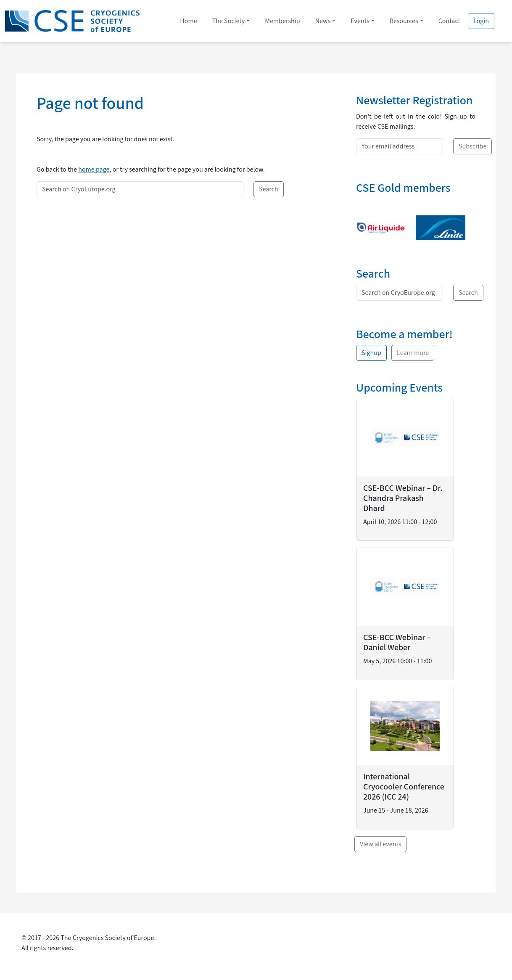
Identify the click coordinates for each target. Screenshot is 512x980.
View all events (380, 844)
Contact (449, 21)
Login (481, 21)
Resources (404, 21)
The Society (229, 21)
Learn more (413, 353)
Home (188, 21)
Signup (371, 353)
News (323, 21)
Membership (282, 21)
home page (94, 170)
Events (360, 21)
